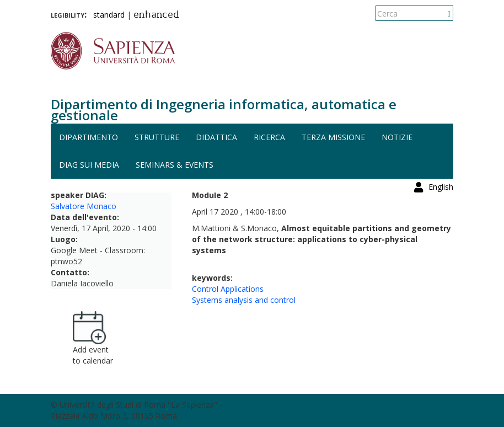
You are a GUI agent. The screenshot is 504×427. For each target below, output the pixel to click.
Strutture (157, 137)
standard (109, 15)
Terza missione (333, 137)
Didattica (216, 137)
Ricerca (269, 137)
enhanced (156, 15)
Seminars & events (175, 165)
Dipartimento (89, 137)
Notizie (397, 137)
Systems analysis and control (244, 300)
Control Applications (228, 289)
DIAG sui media (89, 165)
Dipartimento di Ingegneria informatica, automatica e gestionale (224, 110)
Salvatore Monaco (84, 206)
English (441, 14)
